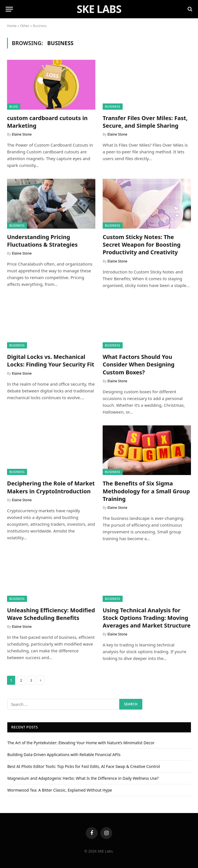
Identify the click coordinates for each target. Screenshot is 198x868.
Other (25, 26)
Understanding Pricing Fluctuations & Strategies (42, 241)
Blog (14, 106)
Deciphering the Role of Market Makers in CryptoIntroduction (51, 487)
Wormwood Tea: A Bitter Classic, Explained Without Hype (60, 790)
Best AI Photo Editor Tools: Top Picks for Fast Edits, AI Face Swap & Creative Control (84, 766)
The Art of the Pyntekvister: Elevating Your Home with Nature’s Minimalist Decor (81, 743)
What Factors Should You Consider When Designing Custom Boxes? (139, 364)
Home (12, 26)
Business (113, 106)
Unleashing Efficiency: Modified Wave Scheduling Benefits (51, 614)
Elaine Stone (22, 134)
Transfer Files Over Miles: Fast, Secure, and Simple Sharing (145, 122)
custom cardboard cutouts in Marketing (47, 122)
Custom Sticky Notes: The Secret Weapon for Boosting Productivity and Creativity (142, 245)
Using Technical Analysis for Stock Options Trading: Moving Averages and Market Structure (147, 618)
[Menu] (9, 9)
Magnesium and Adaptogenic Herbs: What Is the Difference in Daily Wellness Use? (83, 778)
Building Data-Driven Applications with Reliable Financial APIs (64, 755)
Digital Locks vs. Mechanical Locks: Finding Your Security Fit (51, 361)
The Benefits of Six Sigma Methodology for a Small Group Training (146, 491)
